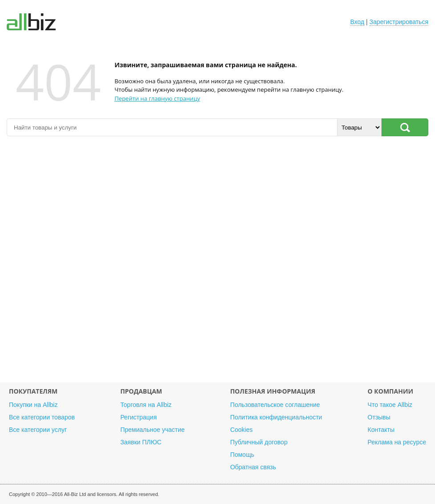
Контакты (381, 430)
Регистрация (138, 417)
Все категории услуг (38, 430)
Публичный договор (259, 442)
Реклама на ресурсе (397, 442)
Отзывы (379, 417)
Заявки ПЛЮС (141, 442)
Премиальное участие (152, 430)
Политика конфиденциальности (276, 417)
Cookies (242, 430)
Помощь (242, 455)
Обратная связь (253, 467)
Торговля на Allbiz (146, 405)
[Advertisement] (217, 264)
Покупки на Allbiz (33, 405)
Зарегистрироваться (399, 22)
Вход (358, 22)
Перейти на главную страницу (157, 98)
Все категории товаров (42, 417)
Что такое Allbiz (390, 405)
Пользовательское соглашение (275, 405)
